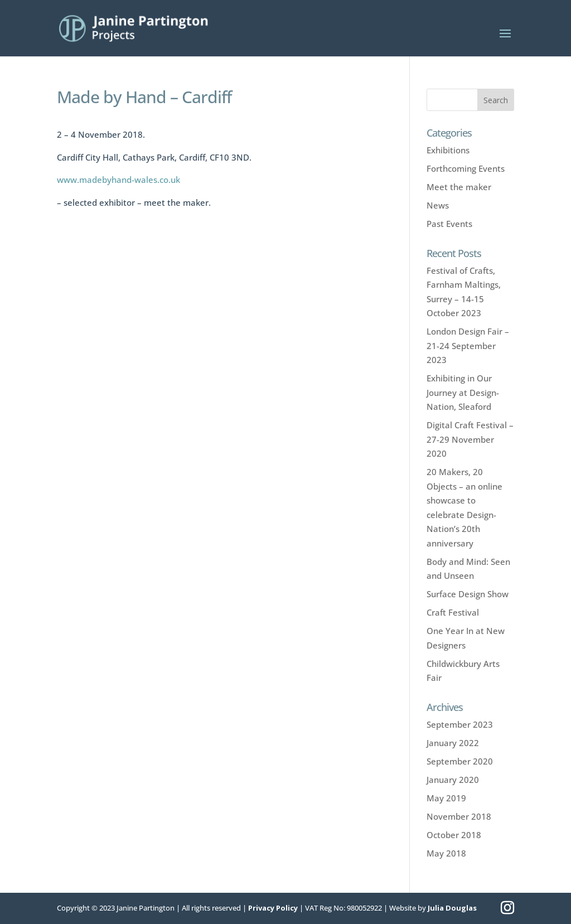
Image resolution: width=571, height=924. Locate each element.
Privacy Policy (273, 908)
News (438, 205)
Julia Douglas (452, 908)
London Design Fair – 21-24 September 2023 (468, 345)
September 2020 (460, 761)
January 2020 (453, 780)
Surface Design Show (468, 594)
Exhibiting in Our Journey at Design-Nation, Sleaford (463, 392)
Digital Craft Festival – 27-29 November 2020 (470, 439)
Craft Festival (453, 612)
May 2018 (446, 853)
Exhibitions (448, 150)
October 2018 (454, 835)
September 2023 (460, 724)
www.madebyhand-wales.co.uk (118, 180)
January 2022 (453, 743)
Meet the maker (459, 187)
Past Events (449, 224)
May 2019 (446, 798)
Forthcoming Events (466, 168)
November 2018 (459, 816)
